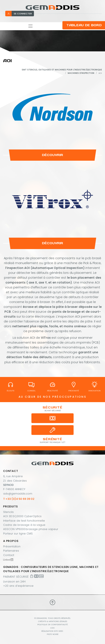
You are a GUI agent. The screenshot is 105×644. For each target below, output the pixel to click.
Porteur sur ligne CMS (18, 534)
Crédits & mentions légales (53, 621)
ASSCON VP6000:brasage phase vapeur (31, 529)
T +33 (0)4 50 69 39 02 (19, 499)
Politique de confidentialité (52, 624)
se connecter (20, 14)
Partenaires (11, 551)
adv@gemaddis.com (18, 494)
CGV (52, 628)
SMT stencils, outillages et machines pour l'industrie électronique (62, 70)
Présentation (12, 546)
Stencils (8, 512)
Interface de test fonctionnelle (24, 521)
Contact (9, 555)
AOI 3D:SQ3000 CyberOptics (22, 516)
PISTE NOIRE (53, 634)
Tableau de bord (84, 25)
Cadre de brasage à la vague (24, 525)
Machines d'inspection (81, 73)
